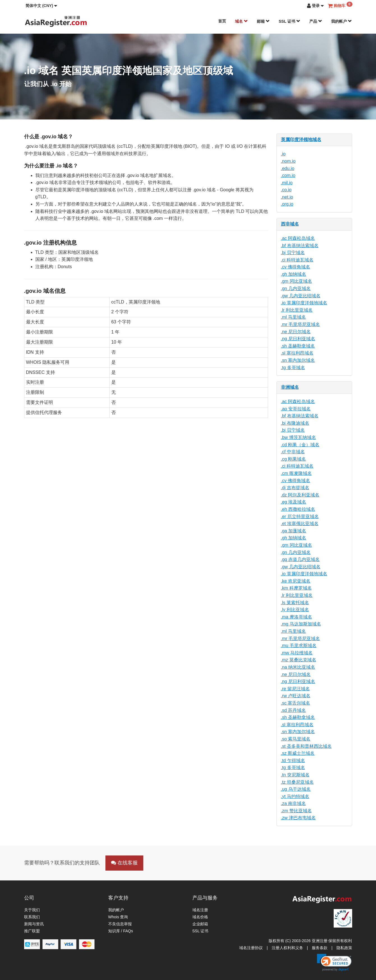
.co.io (286, 190)
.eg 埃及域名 (294, 502)
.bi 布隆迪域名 (295, 423)
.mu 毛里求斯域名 (299, 646)
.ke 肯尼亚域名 (296, 581)
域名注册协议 (251, 948)
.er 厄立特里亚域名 (300, 517)
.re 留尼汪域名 (295, 689)
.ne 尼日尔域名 (296, 332)
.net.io (287, 197)
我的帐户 (342, 21)
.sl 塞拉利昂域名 (297, 353)
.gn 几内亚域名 (296, 288)
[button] (41, 6)
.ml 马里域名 (294, 317)
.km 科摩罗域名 (296, 588)
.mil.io (287, 183)
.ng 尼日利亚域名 (298, 339)
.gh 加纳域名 (294, 274)
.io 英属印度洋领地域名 (304, 303)
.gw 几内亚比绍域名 (301, 296)
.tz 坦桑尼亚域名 (297, 782)
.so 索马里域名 (296, 739)
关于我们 (32, 910)
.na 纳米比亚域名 (298, 667)
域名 (241, 21)
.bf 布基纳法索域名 (300, 246)
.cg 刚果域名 (294, 459)
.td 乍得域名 (293, 761)
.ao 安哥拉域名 (296, 409)
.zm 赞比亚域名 (296, 811)
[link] (334, 962)
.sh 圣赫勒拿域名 (298, 346)
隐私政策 (344, 948)
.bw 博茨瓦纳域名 (298, 437)
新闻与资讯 (34, 924)
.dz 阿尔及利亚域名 (300, 495)
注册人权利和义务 (287, 948)
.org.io (287, 204)
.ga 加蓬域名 (294, 531)
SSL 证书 (290, 21)
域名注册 (200, 910)
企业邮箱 (200, 924)
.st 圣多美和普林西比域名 (306, 746)
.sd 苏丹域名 (294, 710)
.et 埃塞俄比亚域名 (300, 524)
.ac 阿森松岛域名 (298, 238)
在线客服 (124, 863)
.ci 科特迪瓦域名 (297, 260)
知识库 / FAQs (121, 931)
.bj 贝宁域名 (293, 253)
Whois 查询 (118, 917)
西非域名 (290, 224)
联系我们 (32, 917)
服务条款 (320, 948)
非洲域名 (290, 387)
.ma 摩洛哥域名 (297, 617)
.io (283, 154)
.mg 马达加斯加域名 (301, 624)
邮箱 (263, 21)
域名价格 (200, 917)
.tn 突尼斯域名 (295, 775)
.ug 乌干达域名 (296, 789)
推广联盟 (32, 931)
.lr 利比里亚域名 (297, 310)
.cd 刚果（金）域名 (300, 445)
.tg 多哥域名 (293, 368)
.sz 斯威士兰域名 (298, 753)
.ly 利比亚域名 (295, 610)
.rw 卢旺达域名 (296, 696)
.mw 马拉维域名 (297, 653)
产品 (316, 21)
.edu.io (288, 168)
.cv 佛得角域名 (296, 267)
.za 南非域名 (294, 803)
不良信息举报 (120, 924)
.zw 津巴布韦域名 (298, 818)
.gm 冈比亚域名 (297, 281)
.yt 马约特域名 (295, 796)
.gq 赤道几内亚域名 (300, 559)
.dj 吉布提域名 (295, 488)
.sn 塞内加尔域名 (298, 360)
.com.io (288, 175)
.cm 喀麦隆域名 (296, 473)
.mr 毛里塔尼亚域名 (301, 324)
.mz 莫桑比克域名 (299, 660)
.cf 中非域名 (293, 452)
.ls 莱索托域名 (295, 603)
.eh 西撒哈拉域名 (298, 509)
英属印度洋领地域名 (301, 140)
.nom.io (288, 161)
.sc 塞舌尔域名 (296, 703)
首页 (222, 21)
